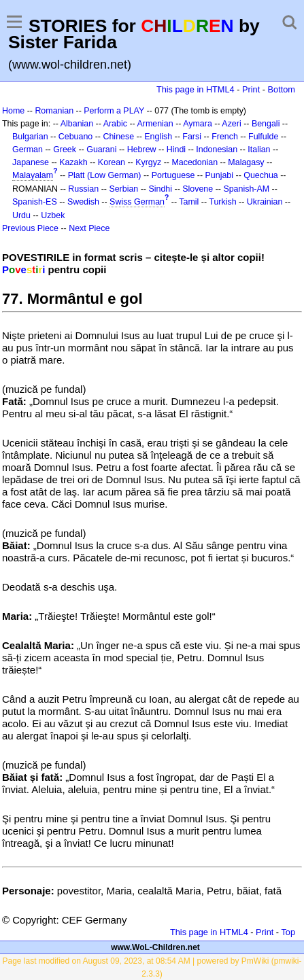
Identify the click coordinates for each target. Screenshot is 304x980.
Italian (259, 150)
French (225, 137)
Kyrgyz (148, 162)
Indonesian (217, 150)
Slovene (198, 189)
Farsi (192, 137)
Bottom (282, 89)
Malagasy (246, 162)
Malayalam (33, 175)
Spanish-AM (246, 189)
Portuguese (173, 175)
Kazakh (73, 162)
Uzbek (53, 215)
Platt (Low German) (105, 175)
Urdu (21, 215)
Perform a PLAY (114, 111)
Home (13, 111)
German (28, 150)
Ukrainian (265, 202)
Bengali (266, 124)
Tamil (189, 202)
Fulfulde (263, 137)
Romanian (54, 111)
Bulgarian (30, 137)
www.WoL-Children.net (155, 947)
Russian (83, 189)
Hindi (176, 150)
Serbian (123, 189)
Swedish (83, 202)
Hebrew (142, 150)
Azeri (231, 124)
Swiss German (137, 202)
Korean (112, 162)
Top (288, 932)
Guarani (101, 150)
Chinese (118, 137)
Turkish (222, 202)
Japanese (31, 162)
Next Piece (89, 228)
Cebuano (76, 137)
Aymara (198, 124)
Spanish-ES (35, 202)
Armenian (155, 124)
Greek (65, 150)
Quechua (260, 175)
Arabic (115, 124)
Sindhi (160, 189)
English (158, 137)
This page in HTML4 (196, 89)
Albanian (77, 124)
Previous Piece (30, 228)
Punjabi (220, 175)
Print (251, 89)
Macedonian (195, 162)
